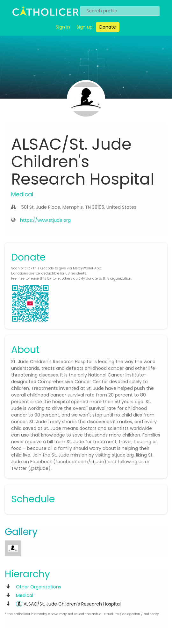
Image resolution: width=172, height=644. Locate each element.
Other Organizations (39, 587)
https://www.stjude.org (45, 220)
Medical (25, 595)
